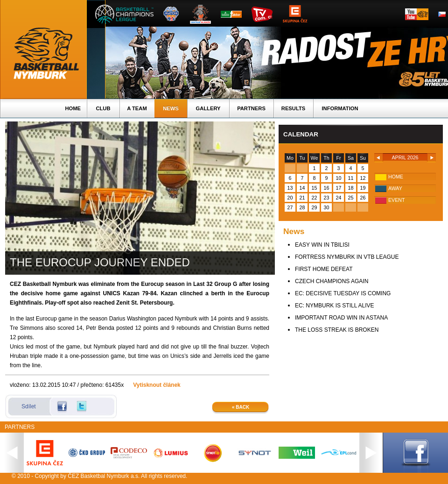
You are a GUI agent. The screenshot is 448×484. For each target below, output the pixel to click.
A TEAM (137, 108)
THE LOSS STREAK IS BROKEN (337, 330)
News (171, 108)
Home (73, 108)
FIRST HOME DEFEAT (324, 269)
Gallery (208, 108)
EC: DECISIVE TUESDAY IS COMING (343, 293)
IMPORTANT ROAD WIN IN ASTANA (341, 318)
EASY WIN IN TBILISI (322, 245)
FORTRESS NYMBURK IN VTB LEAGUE (347, 257)
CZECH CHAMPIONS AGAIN (332, 281)
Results (293, 108)
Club (103, 108)
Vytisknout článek (157, 385)
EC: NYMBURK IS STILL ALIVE (335, 306)
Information (340, 108)
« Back (241, 407)
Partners (251, 108)
